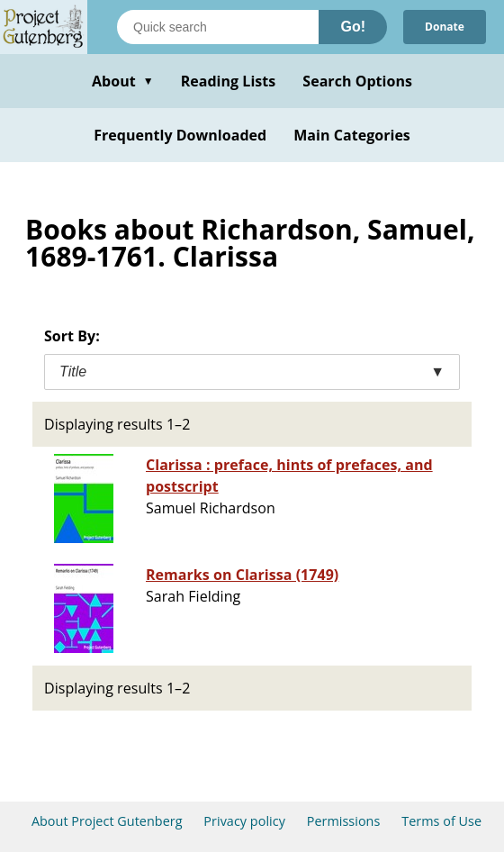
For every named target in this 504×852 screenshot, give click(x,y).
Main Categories (352, 135)
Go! (353, 27)
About (123, 81)
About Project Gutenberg (107, 821)
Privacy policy (244, 821)
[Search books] (218, 27)
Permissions (344, 821)
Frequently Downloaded (180, 135)
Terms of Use (441, 821)
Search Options (357, 81)
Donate (445, 27)
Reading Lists (229, 81)
